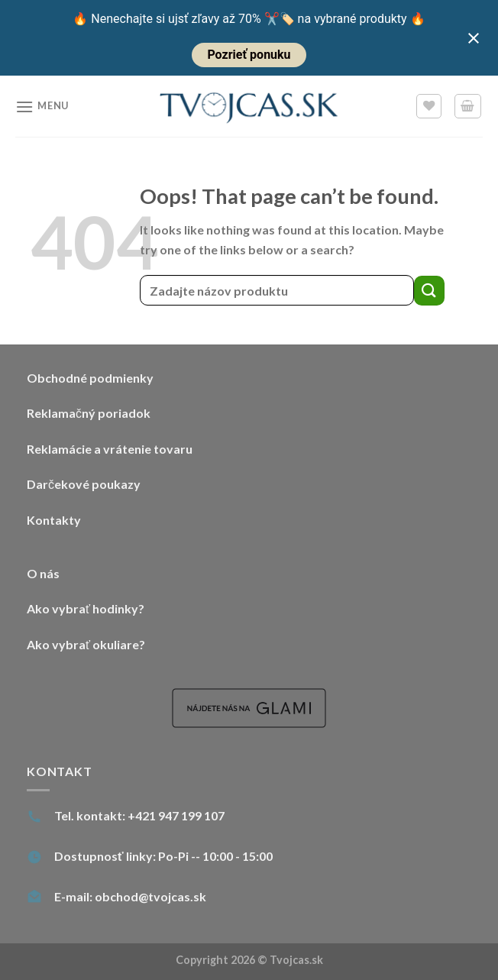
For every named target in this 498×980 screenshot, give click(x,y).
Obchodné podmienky (90, 378)
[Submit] (429, 291)
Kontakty (54, 520)
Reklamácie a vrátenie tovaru (110, 449)
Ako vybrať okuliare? (86, 644)
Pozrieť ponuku (249, 55)
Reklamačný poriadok (89, 413)
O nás (43, 573)
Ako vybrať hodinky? (86, 608)
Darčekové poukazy (84, 484)
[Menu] (42, 107)
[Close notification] (474, 38)
